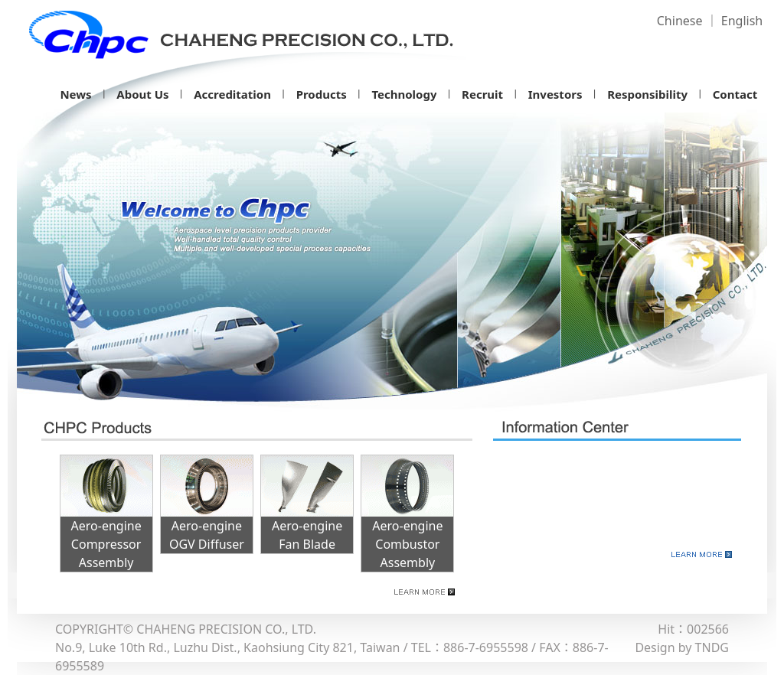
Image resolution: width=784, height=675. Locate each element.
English (742, 21)
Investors (555, 94)
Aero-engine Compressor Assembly (106, 544)
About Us (142, 94)
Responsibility (647, 94)
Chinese (680, 21)
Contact (735, 94)
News (75, 94)
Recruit (482, 94)
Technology (404, 94)
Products (322, 94)
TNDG (712, 647)
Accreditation (232, 94)
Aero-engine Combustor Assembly (407, 544)
